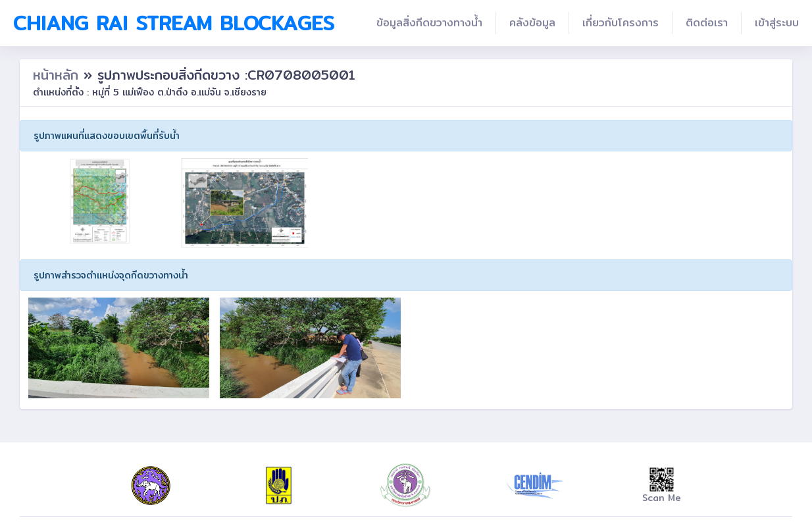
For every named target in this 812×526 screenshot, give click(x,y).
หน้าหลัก (58, 75)
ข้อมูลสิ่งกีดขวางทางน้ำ (429, 23)
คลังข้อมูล (532, 23)
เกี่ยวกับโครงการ (621, 23)
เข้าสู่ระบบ (777, 23)
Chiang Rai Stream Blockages (174, 23)
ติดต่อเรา (707, 23)
